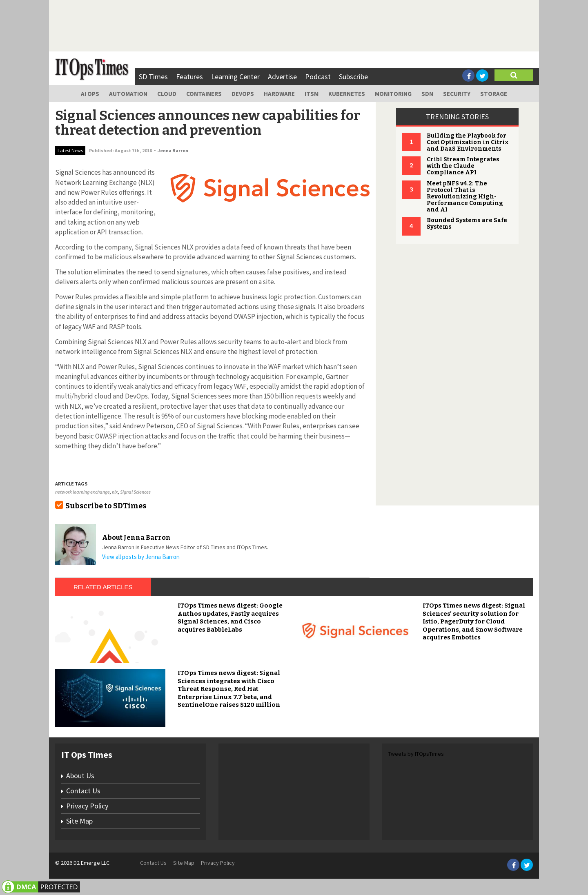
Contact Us (83, 791)
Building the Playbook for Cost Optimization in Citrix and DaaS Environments (468, 142)
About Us (80, 776)
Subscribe (353, 77)
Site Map (79, 821)
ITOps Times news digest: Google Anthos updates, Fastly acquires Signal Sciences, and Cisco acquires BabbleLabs (230, 618)
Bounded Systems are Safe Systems (467, 224)
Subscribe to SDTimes (106, 506)
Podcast (318, 77)
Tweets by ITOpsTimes (416, 754)
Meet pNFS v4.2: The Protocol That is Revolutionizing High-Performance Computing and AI (465, 197)
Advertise (282, 77)
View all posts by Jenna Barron (141, 557)
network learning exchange (82, 492)
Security (457, 94)
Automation (128, 94)
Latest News (70, 150)
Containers (204, 94)
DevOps (243, 94)
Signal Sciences (135, 492)
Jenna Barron (173, 150)
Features (189, 77)
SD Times (153, 77)
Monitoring (393, 94)
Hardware (279, 94)
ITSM (312, 94)
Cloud (167, 94)
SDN (427, 94)
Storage (494, 94)
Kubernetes (347, 94)
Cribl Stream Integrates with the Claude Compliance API (463, 166)
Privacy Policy (87, 806)
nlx (115, 492)
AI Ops (90, 94)
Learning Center (235, 77)
